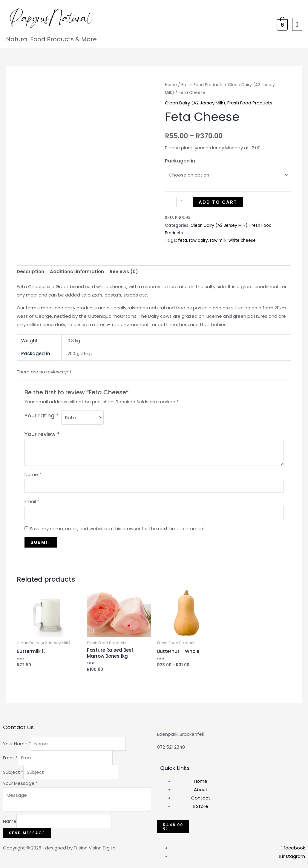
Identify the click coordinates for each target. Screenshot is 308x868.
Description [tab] (30, 270)
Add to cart (218, 201)
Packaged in (180, 161)
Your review (42, 432)
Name (33, 472)
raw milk (218, 239)
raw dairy (199, 239)
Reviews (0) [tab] (124, 270)
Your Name (17, 741)
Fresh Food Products (202, 85)
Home (171, 85)
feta (183, 239)
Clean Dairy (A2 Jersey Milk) (195, 103)
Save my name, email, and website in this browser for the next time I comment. (118, 526)
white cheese (242, 239)
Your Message (20, 781)
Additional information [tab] (77, 270)
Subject (13, 770)
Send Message (27, 830)
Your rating (42, 414)
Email (32, 499)
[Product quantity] (182, 201)
